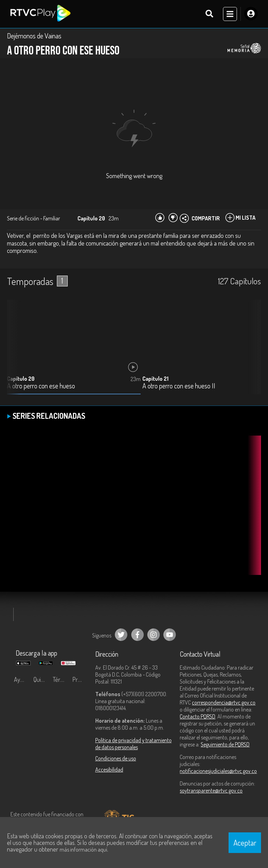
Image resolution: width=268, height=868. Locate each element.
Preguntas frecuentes (80, 679)
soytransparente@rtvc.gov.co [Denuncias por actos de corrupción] (211, 790)
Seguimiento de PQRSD (225, 744)
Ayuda (22, 679)
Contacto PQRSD (198, 716)
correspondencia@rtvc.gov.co (224, 702)
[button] (252, 352)
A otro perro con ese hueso (41, 386)
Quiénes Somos (42, 679)
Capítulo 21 (155, 379)
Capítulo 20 (21, 379)
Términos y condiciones (61, 679)
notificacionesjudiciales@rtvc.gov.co (218, 771)
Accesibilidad (109, 769)
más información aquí (83, 849)
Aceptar (245, 843)
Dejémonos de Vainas (34, 36)
